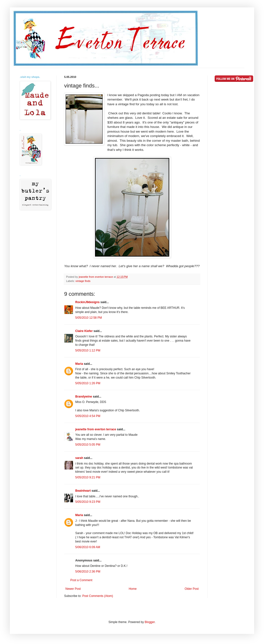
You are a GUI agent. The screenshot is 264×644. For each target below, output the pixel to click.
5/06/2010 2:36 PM (88, 572)
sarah (79, 458)
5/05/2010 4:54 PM (88, 416)
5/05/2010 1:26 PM (88, 383)
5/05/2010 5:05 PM (88, 445)
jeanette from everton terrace (96, 429)
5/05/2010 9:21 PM (88, 477)
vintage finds (83, 281)
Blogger (150, 622)
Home (133, 589)
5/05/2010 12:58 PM (89, 318)
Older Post (192, 589)
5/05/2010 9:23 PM (88, 502)
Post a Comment (81, 580)
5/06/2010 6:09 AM (88, 547)
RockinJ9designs (87, 302)
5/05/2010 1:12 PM (88, 350)
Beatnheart (83, 491)
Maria (79, 364)
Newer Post (73, 589)
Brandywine (84, 397)
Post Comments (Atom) (98, 596)
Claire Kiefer (84, 331)
